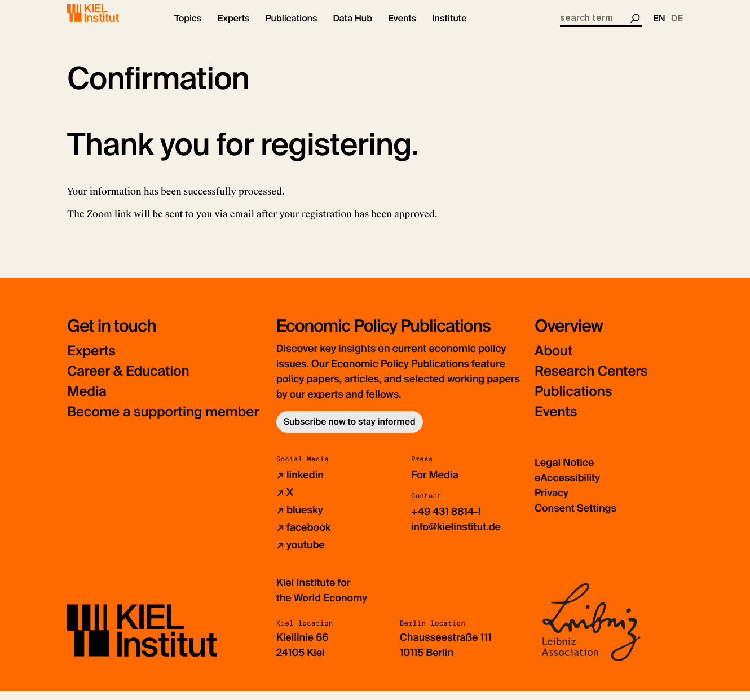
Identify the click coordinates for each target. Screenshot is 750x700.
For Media (435, 483)
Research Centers (591, 380)
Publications (573, 400)
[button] (188, 28)
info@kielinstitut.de (456, 535)
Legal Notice (564, 471)
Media (87, 400)
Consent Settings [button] (575, 517)
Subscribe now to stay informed (350, 430)
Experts (91, 360)
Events (556, 421)
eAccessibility (567, 486)
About (553, 360)
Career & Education (128, 380)
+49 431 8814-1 (446, 520)
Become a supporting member (163, 421)
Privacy (552, 501)
